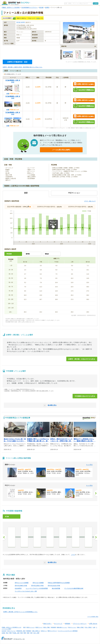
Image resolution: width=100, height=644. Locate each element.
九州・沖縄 (36, 633)
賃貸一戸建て (47, 627)
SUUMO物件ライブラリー (30, 8)
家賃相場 (53, 627)
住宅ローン (44, 631)
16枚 (8, 126)
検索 (96, 3)
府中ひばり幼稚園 (38, 583)
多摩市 (47, 8)
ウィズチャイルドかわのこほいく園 (26, 591)
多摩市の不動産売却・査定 (17, 62)
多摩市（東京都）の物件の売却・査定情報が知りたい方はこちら (23, 67)
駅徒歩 (47, 254)
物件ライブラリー (52, 631)
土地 (94, 627)
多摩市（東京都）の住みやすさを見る (82, 359)
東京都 (41, 8)
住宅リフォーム (11, 631)
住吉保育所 (18, 588)
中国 (31, 633)
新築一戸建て (81, 627)
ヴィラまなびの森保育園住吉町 (74, 588)
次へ (96, 537)
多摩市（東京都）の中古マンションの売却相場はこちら (20, 612)
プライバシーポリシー (80, 624)
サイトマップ (58, 624)
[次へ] (96, 493)
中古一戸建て (88, 627)
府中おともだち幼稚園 (22, 583)
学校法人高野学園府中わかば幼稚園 (59, 583)
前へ (4, 537)
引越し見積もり (36, 631)
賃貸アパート (39, 627)
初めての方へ (47, 624)
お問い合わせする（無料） (84, 84)
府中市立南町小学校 (21, 586)
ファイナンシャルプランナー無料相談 (68, 631)
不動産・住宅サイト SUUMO (11, 8)
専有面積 (9, 254)
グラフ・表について (90, 201)
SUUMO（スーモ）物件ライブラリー (16, 3)
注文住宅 (4, 631)
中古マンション (72, 627)
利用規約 (68, 624)
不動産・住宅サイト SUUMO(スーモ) (12, 627)
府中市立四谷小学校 (37, 586)
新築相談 (29, 631)
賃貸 (38, 18)
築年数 (28, 254)
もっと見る (89, 465)
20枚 (8, 110)
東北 (7, 633)
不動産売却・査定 (21, 631)
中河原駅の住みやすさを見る (85, 396)
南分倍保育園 (56, 588)
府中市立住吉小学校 (54, 586)
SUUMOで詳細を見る (84, 90)
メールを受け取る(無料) (61, 150)
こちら (73, 555)
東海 (22, 633)
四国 (28, 633)
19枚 (8, 94)
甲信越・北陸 (16, 633)
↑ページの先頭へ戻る (93, 617)
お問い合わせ (93, 624)
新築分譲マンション (62, 627)
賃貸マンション (31, 627)
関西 (25, 633)
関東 (11, 633)
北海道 (3, 633)
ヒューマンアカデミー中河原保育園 (37, 588)
